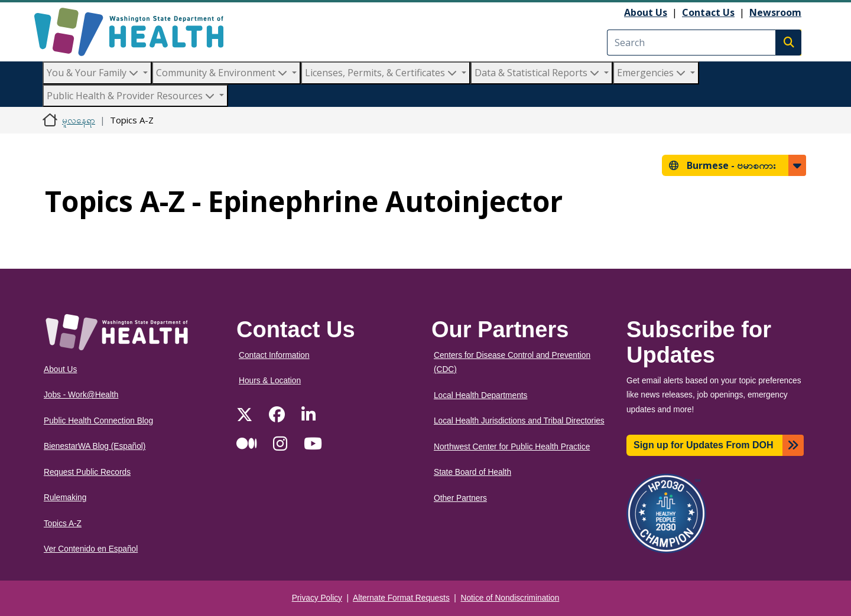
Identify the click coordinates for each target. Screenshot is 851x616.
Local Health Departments (480, 395)
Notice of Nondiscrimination (510, 598)
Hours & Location (270, 381)
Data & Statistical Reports (538, 73)
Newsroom (775, 12)
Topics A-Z (63, 524)
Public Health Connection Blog (98, 421)
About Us (646, 12)
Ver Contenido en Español (91, 549)
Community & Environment (223, 73)
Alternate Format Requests (401, 598)
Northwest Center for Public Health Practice (512, 447)
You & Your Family (94, 73)
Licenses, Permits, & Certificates (382, 73)
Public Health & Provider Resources (132, 96)
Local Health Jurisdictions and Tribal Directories (519, 421)
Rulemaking (65, 498)
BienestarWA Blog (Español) (95, 446)
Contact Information (274, 355)
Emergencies (652, 73)
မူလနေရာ (79, 120)
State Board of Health (472, 472)
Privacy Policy (317, 598)
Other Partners (460, 498)
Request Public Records (87, 472)
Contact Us (708, 12)
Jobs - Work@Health (81, 395)
